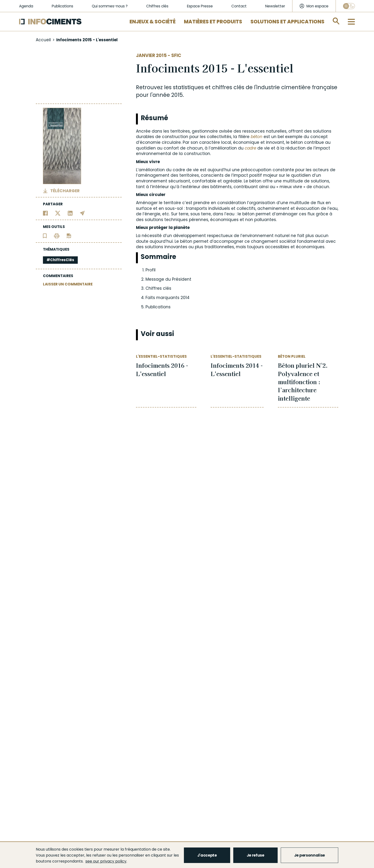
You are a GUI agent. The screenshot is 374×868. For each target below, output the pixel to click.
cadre (250, 148)
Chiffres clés (157, 6)
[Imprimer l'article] (57, 235)
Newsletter (275, 6)
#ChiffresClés (60, 260)
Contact (239, 6)
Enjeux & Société (153, 22)
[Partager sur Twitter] (58, 213)
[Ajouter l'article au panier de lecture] (45, 235)
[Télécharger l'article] (69, 235)
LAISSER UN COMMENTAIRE (68, 284)
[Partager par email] (82, 213)
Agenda (26, 6)
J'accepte (207, 855)
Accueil (43, 40)
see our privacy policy (106, 861)
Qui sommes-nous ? (110, 6)
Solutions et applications (287, 22)
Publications (62, 6)
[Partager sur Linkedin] (70, 213)
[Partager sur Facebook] (45, 213)
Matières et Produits (213, 22)
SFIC (176, 55)
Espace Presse (200, 6)
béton (257, 137)
